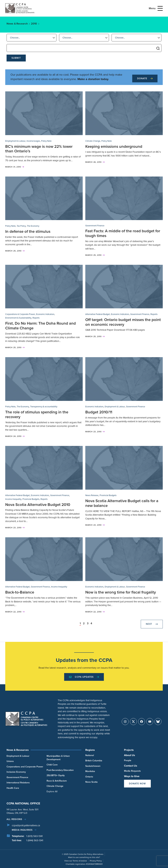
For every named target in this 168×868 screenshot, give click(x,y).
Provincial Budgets (31, 499)
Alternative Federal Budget (98, 314)
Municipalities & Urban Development (58, 758)
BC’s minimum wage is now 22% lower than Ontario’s (39, 149)
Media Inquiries (22, 830)
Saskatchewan (93, 766)
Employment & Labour (15, 141)
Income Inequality (13, 499)
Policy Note (46, 141)
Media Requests (132, 771)
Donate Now (137, 784)
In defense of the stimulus (28, 231)
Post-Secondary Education (60, 770)
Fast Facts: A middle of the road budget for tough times (123, 233)
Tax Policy (21, 226)
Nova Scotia (91, 782)
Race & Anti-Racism (57, 781)
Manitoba (90, 771)
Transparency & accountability (44, 407)
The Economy (33, 226)
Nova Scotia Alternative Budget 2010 (38, 505)
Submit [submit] (16, 58)
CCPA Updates (84, 677)
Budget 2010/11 (99, 412)
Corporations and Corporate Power (25, 767)
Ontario (89, 777)
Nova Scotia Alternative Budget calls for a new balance (122, 503)
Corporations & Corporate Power (20, 314)
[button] (31, 38)
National (90, 755)
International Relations (18, 783)
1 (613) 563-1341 (34, 836)
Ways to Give (132, 776)
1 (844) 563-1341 (35, 840)
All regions (14, 819)
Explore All (52, 791)
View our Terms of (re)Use (76, 861)
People (128, 760)
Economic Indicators (45, 314)
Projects (129, 750)
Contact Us (131, 766)
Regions (90, 750)
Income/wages (33, 141)
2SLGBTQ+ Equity (56, 775)
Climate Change (93, 141)
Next (152, 624)
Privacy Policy (96, 861)
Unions (10, 761)
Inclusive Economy (16, 772)
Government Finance (95, 226)
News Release (92, 495)
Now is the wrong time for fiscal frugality (121, 592)
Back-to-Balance (20, 592)
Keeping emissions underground (114, 146)
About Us (130, 755)
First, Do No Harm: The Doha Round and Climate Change (41, 326)
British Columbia (94, 761)
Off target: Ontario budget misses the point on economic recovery (123, 322)
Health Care (13, 788)
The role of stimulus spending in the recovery (37, 414)
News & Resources (18, 750)
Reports (36, 318)
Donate (145, 78)
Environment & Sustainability (18, 318)
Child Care (52, 765)
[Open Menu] (160, 8)
